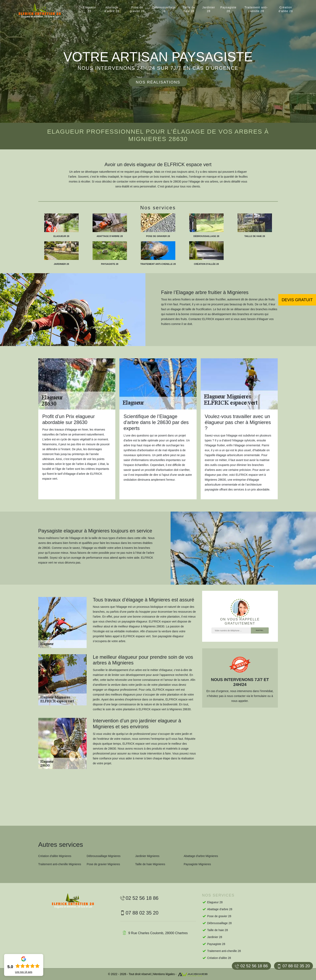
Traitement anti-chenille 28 (256, 9)
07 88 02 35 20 (293, 966)
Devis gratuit (297, 300)
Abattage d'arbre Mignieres (201, 856)
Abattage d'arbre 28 (112, 9)
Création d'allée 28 (286, 9)
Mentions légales (164, 974)
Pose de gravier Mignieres (103, 864)
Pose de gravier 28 (137, 9)
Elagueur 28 (89, 9)
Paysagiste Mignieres (197, 864)
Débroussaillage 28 (164, 9)
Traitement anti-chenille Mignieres (60, 864)
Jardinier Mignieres (147, 856)
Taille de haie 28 (189, 9)
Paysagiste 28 (228, 9)
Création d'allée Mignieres (55, 856)
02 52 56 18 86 (251, 966)
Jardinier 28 (209, 9)
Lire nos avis (24, 972)
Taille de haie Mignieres (150, 864)
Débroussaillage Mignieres (104, 856)
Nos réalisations (158, 82)
